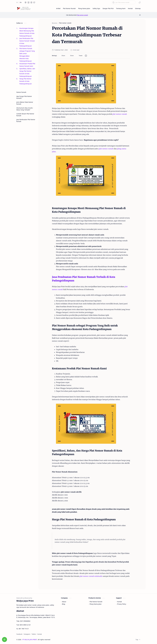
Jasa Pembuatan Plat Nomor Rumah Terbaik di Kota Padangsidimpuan (27, 42)
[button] (26, 2)
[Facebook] (19, 634)
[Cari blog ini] (124, 2)
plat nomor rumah (120, 114)
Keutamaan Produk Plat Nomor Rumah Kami (27, 65)
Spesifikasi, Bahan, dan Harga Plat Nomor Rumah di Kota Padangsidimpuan (27, 72)
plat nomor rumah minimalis (91, 576)
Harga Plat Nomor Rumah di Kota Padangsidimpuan (26, 81)
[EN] (21, 2)
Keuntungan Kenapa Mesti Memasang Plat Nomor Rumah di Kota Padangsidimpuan (27, 32)
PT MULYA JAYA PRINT (30, 640)
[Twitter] (34, 634)
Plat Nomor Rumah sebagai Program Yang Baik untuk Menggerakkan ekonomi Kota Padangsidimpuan (27, 55)
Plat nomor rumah (82, 15)
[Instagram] (27, 634)
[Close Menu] (140, 15)
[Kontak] (40, 634)
